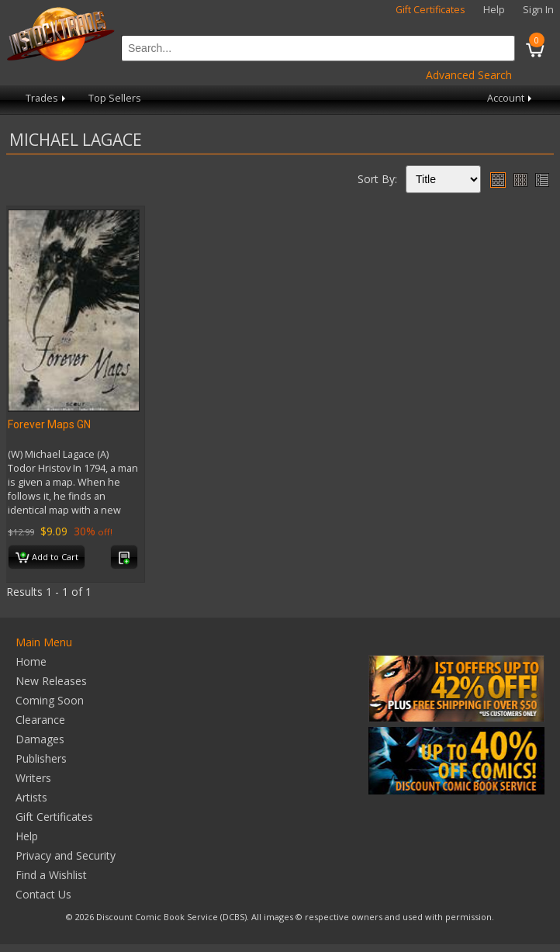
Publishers (41, 758)
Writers (33, 778)
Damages (40, 739)
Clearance (40, 720)
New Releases (51, 681)
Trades (47, 98)
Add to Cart (47, 558)
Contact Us (43, 894)
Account (511, 98)
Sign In (538, 10)
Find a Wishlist (51, 875)
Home (31, 661)
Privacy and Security (66, 855)
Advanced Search (469, 75)
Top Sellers (115, 98)
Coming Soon (50, 700)
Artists (31, 797)
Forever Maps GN (49, 424)
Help (494, 10)
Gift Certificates (430, 10)
